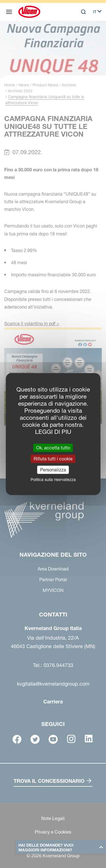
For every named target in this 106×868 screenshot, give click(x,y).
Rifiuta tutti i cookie (53, 458)
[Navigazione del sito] (9, 12)
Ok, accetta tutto (53, 447)
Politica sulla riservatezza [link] (53, 480)
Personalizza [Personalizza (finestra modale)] (53, 470)
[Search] (83, 12)
